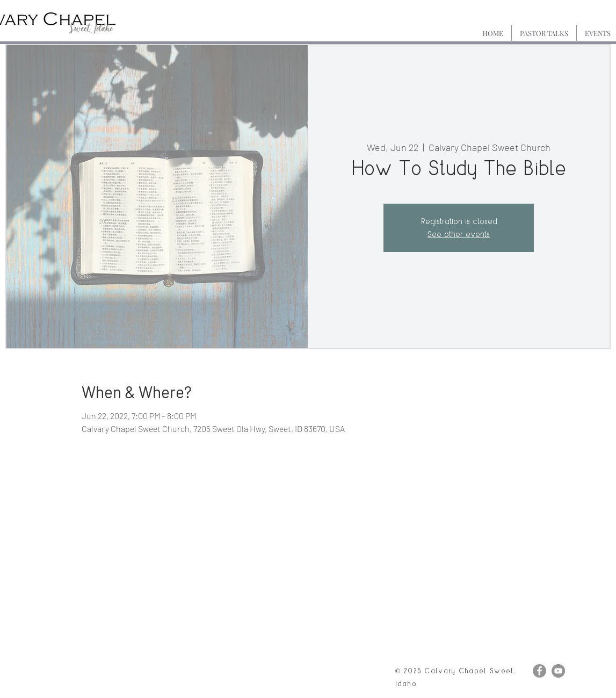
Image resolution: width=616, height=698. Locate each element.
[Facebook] (539, 671)
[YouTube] (558, 671)
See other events (459, 234)
